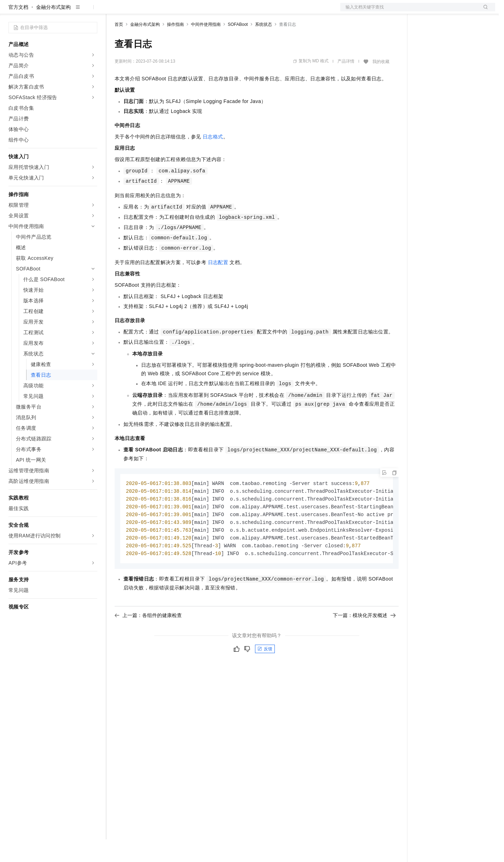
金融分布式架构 (53, 30)
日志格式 (213, 159)
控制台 (441, 11)
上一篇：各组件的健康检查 (148, 641)
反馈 (265, 675)
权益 (136, 11)
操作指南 (175, 47)
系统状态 (263, 47)
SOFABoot (238, 47)
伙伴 (192, 11)
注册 (458, 11)
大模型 (73, 11)
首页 (119, 47)
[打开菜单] (11, 11)
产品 (92, 11)
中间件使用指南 (206, 47)
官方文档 (18, 30)
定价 (153, 11)
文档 (409, 11)
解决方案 (114, 11)
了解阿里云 (233, 11)
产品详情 (346, 84)
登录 (483, 11)
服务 (209, 11)
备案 (424, 11)
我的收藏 (381, 84)
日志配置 (218, 285)
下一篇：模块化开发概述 (364, 641)
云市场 (172, 11)
